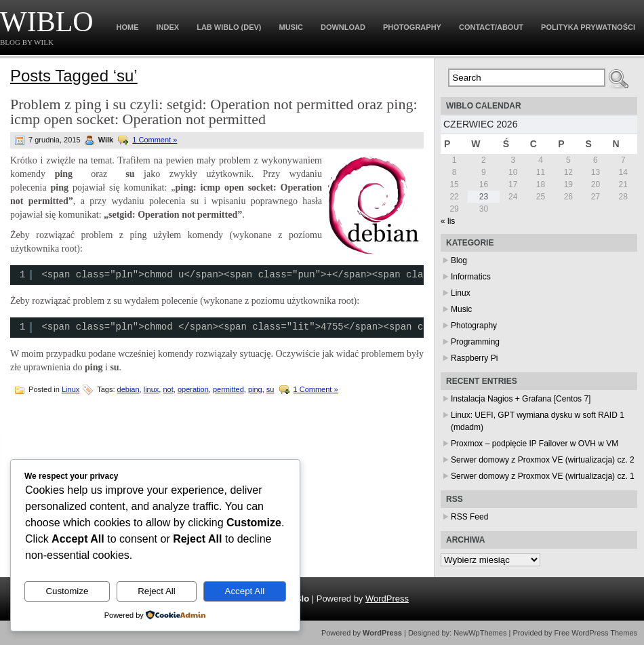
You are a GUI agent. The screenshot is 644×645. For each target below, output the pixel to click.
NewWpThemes (480, 633)
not (168, 389)
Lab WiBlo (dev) (229, 27)
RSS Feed (469, 517)
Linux (71, 389)
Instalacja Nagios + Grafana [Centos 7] (521, 399)
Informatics (471, 277)
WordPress (387, 599)
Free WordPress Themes (596, 633)
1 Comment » (155, 140)
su (270, 389)
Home (128, 27)
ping (255, 389)
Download (343, 27)
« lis (448, 221)
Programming (475, 342)
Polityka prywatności (588, 27)
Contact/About (491, 27)
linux (152, 389)
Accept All (245, 591)
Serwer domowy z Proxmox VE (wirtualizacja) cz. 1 (543, 476)
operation (193, 389)
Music (291, 27)
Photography (412, 27)
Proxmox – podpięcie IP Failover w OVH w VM (535, 444)
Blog (459, 260)
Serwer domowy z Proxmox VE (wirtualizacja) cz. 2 (543, 460)
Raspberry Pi (474, 358)
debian (128, 389)
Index (168, 27)
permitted (228, 389)
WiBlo (47, 22)
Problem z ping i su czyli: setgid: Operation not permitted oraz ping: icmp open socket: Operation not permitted (214, 112)
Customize (67, 591)
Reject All (157, 591)
